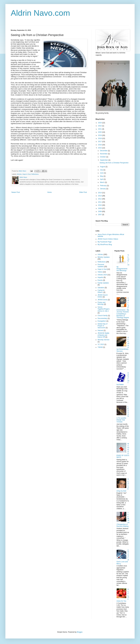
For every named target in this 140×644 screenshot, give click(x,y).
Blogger (80, 632)
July (102, 170)
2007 (100, 215)
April (102, 179)
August (103, 167)
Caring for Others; (101, 291)
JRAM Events (103, 300)
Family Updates (103, 283)
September (104, 160)
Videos (100, 272)
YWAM (100, 347)
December (104, 151)
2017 (100, 142)
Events (100, 280)
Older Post (83, 192)
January (103, 189)
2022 (100, 126)
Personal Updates (101, 265)
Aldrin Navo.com (40, 13)
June (102, 173)
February (103, 186)
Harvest (100, 330)
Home (50, 192)
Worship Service (103, 340)
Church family (103, 316)
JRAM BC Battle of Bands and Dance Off (103, 335)
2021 (100, 129)
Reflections (35, 174)
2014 (100, 193)
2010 (100, 205)
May (102, 176)
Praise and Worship (101, 303)
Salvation (101, 288)
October (103, 157)
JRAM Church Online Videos (108, 239)
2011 (100, 202)
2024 (100, 123)
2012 (100, 199)
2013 (100, 196)
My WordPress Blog (105, 245)
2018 (100, 138)
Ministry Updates (104, 257)
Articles (19, 174)
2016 (100, 145)
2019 (100, 135)
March (103, 182)
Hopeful (100, 277)
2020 (100, 132)
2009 (100, 208)
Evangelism (102, 321)
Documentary (102, 318)
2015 (100, 148)
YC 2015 (101, 344)
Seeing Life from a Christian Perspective (114, 163)
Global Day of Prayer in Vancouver (103, 326)
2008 (100, 211)
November (104, 154)
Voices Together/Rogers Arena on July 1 (104, 309)
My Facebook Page (105, 242)
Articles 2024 (102, 275)
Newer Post (16, 192)
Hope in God (27, 174)
